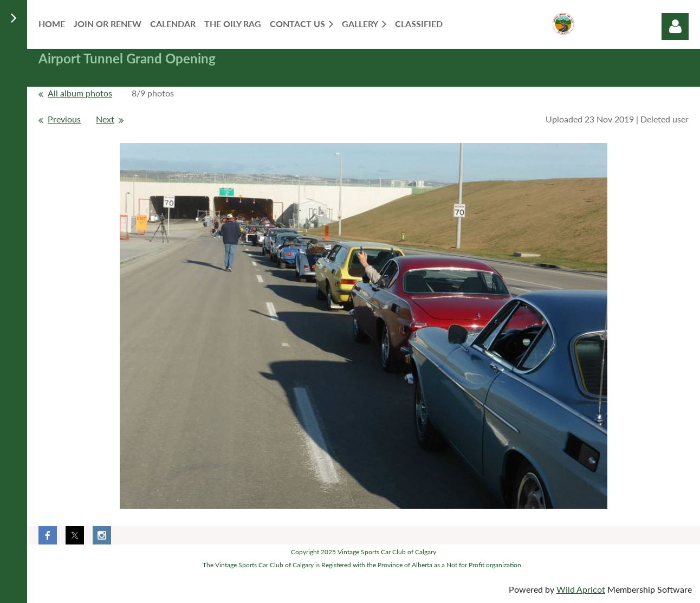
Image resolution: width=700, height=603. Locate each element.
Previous (64, 119)
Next (105, 119)
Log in (675, 27)
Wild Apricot (581, 589)
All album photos (80, 93)
